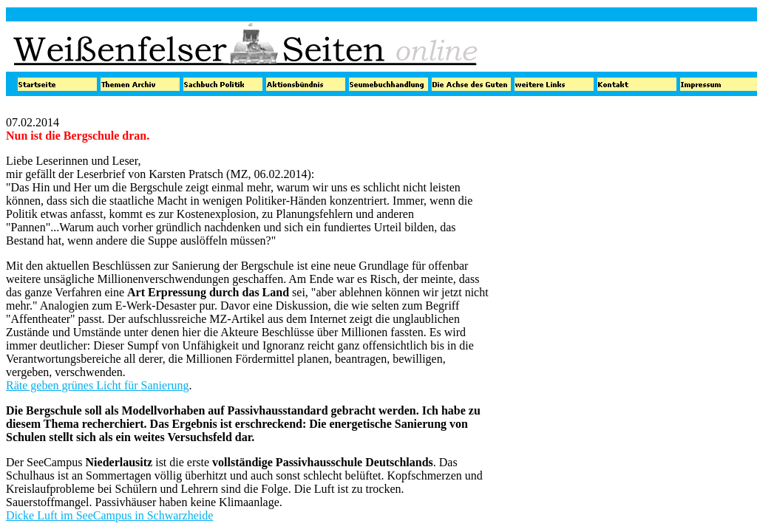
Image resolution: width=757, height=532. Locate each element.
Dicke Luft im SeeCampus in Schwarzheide (109, 515)
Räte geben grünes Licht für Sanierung (97, 385)
